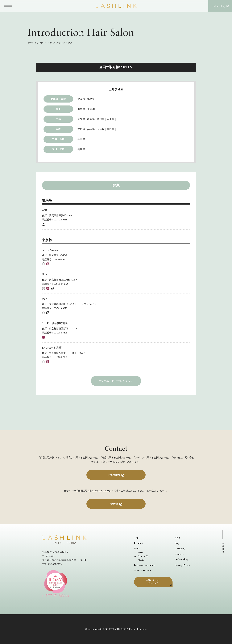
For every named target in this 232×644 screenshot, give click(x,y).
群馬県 (81, 109)
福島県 (91, 99)
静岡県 (91, 119)
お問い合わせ (114, 475)
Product (138, 543)
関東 (58, 109)
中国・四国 (58, 139)
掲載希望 (114, 504)
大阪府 (101, 129)
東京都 (91, 109)
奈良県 (111, 129)
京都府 (81, 129)
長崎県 (81, 149)
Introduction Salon (145, 565)
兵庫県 (91, 129)
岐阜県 (101, 119)
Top (136, 537)
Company (180, 548)
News (137, 548)
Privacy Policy (182, 565)
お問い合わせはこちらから (153, 582)
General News (144, 556)
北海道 (81, 99)
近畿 (58, 129)
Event (140, 552)
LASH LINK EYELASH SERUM (112, 629)
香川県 (81, 139)
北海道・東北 (58, 99)
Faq (177, 543)
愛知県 (81, 119)
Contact (179, 554)
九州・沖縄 (58, 149)
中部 (58, 119)
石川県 (111, 119)
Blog (177, 537)
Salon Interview (143, 570)
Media (140, 560)
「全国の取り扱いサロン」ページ (94, 491)
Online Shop (182, 559)
